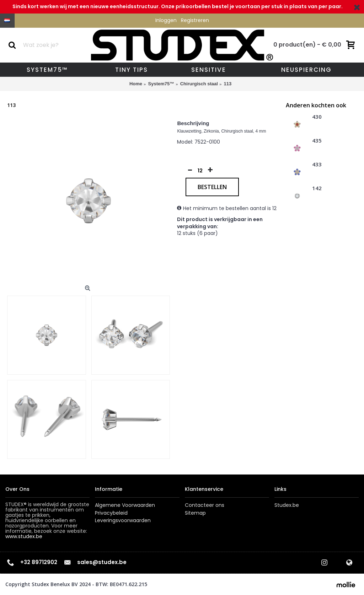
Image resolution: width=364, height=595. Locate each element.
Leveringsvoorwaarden (123, 521)
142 (317, 188)
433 (317, 165)
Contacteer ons (205, 505)
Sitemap (195, 513)
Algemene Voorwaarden (125, 505)
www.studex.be (24, 536)
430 (317, 117)
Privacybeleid (111, 513)
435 (317, 141)
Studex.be (287, 505)
